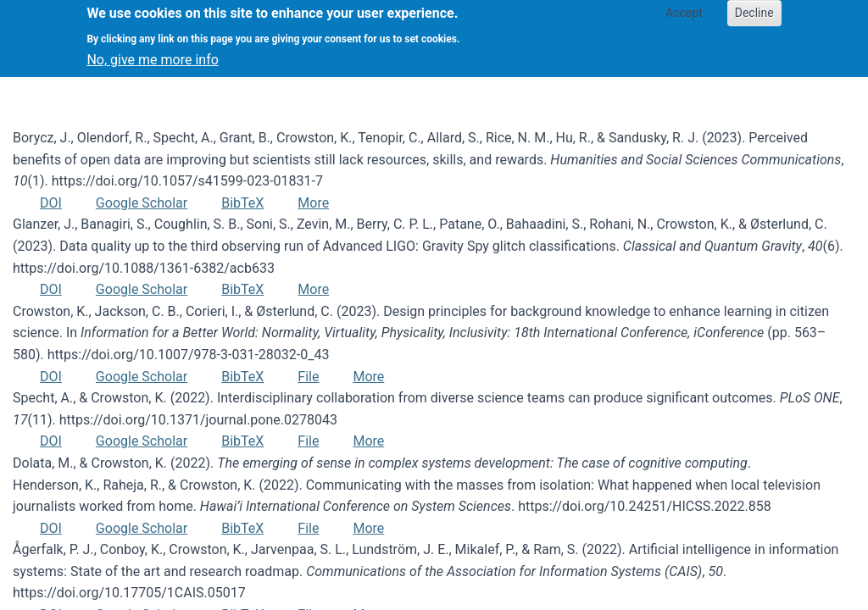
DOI (51, 203)
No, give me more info (152, 60)
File (308, 377)
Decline (754, 13)
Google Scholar (142, 203)
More (313, 203)
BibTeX (242, 203)
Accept (684, 13)
